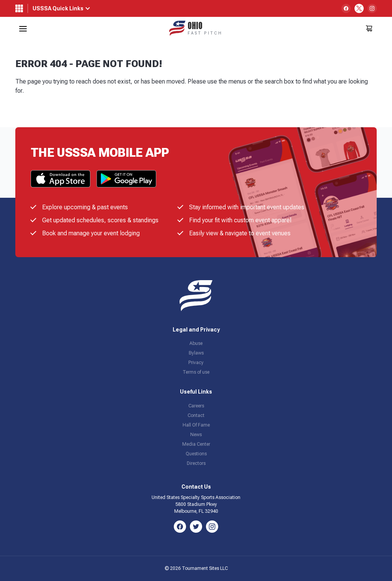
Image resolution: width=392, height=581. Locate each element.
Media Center (196, 444)
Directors (196, 463)
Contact (196, 415)
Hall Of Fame (196, 425)
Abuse (196, 343)
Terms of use (196, 372)
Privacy (196, 363)
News (196, 435)
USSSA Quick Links (58, 8)
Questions (196, 454)
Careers (196, 406)
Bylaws (196, 353)
